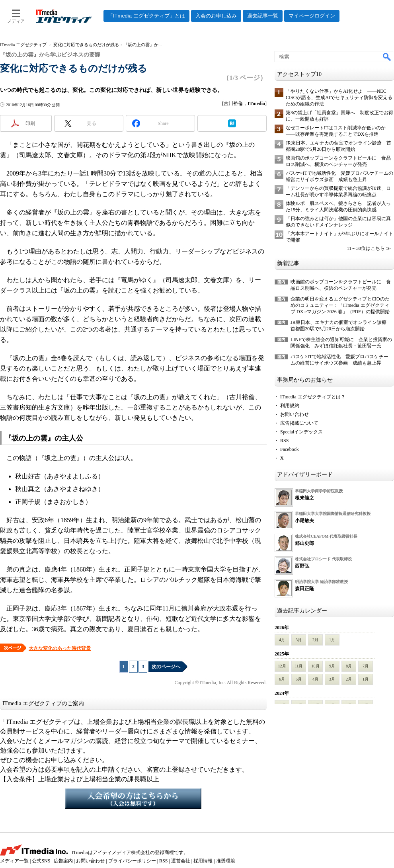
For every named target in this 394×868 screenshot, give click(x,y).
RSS (284, 441)
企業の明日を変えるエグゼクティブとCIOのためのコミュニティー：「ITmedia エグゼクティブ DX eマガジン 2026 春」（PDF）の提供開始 (340, 305)
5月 (299, 679)
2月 (315, 640)
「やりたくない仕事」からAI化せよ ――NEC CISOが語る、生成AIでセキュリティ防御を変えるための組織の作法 (339, 98)
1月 (332, 640)
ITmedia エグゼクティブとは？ (313, 397)
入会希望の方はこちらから (133, 798)
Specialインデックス (301, 432)
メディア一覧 (14, 861)
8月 (349, 666)
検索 (387, 57)
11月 (299, 666)
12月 (282, 666)
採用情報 (203, 861)
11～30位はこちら (366, 248)
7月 (366, 666)
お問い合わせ (295, 414)
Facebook (290, 449)
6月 (282, 679)
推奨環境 (226, 861)
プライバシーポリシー (132, 861)
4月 (282, 640)
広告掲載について (299, 423)
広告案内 (63, 861)
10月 (316, 666)
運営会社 (181, 861)
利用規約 (290, 406)
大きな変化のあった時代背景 (60, 648)
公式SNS (41, 861)
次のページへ (166, 667)
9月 (332, 666)
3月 (299, 640)
